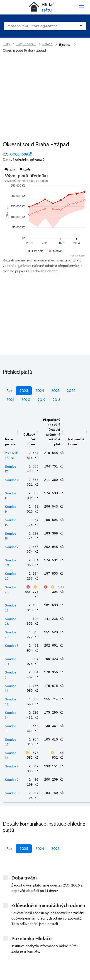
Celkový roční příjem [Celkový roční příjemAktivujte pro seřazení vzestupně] (29, 439)
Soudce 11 (12, 480)
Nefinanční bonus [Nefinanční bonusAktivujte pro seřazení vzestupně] (76, 442)
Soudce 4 (12, 766)
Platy (6, 44)
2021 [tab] (10, 400)
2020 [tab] (26, 400)
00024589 (21, 154)
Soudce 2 (12, 547)
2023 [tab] (55, 391)
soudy (25, 169)
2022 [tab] (71, 391)
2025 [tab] (24, 391)
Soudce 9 (12, 793)
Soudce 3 (12, 646)
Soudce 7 (12, 780)
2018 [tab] (56, 400)
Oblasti (47, 44)
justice (65, 45)
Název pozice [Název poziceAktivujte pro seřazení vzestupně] (10, 442)
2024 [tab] (40, 391)
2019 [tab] (41, 400)
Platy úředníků (26, 44)
